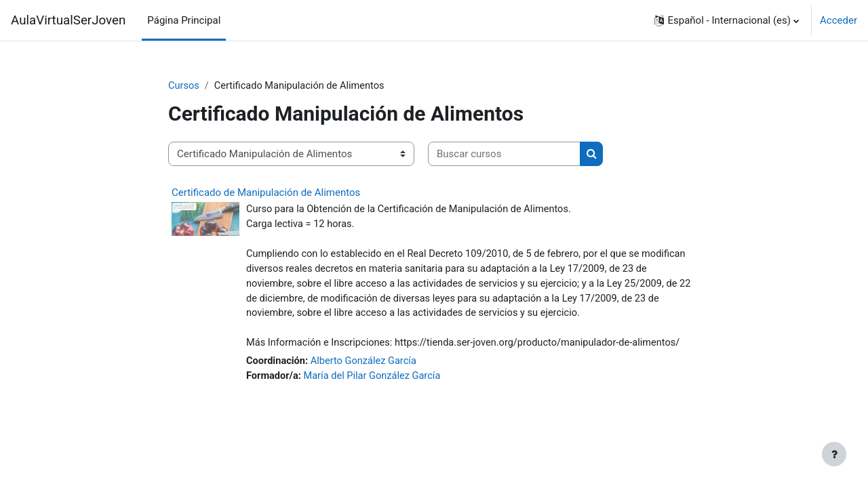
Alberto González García (367, 366)
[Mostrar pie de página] (834, 454)
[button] (727, 20)
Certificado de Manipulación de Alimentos (266, 193)
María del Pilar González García (376, 382)
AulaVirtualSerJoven (68, 20)
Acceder (839, 20)
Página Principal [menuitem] (184, 20)
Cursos (184, 86)
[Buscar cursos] (504, 155)
